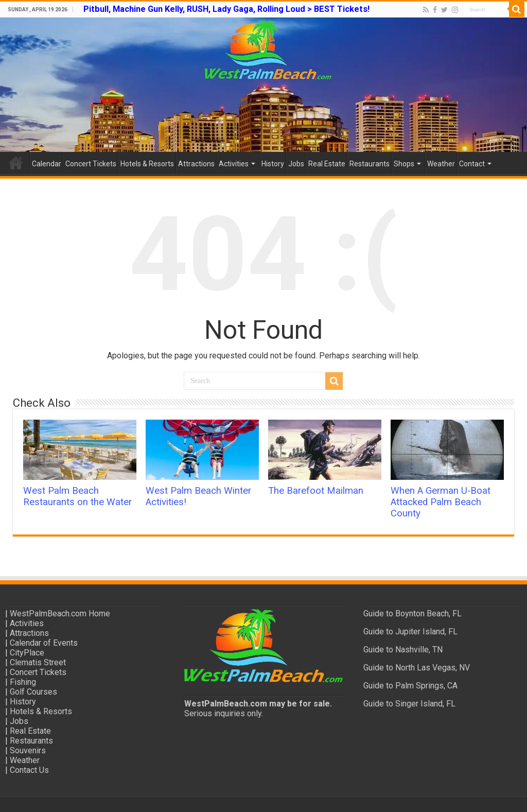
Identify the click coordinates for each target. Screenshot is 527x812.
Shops (404, 164)
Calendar (47, 164)
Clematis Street (38, 662)
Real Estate (327, 164)
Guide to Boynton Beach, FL (412, 614)
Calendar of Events (44, 643)
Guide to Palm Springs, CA (410, 686)
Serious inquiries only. (224, 713)
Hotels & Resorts (147, 164)
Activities (234, 164)
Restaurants (370, 164)
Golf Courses (33, 692)
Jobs (296, 164)
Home (16, 163)
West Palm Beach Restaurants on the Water (77, 496)
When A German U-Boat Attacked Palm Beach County (441, 502)
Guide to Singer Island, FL (409, 704)
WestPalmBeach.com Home (60, 614)
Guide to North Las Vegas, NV (417, 668)
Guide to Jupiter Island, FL (410, 632)
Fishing (23, 682)
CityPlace (27, 653)
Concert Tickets (91, 164)
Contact (472, 164)
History (273, 164)
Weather (441, 164)
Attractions (196, 164)
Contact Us (29, 770)
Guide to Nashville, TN (403, 650)
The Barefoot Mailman (316, 491)
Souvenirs (28, 750)
